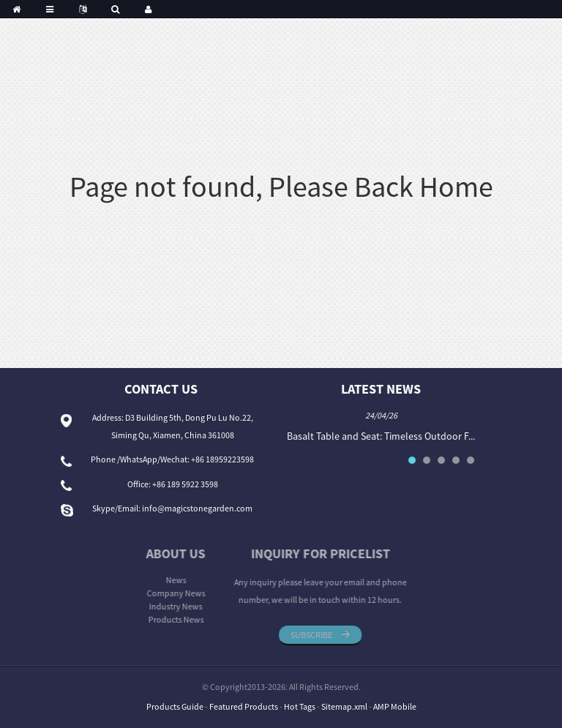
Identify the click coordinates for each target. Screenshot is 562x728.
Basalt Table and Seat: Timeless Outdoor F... (386, 436)
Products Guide (175, 706)
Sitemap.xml (344, 706)
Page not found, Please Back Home (281, 187)
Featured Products (244, 706)
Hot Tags (300, 706)
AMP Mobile (395, 706)
